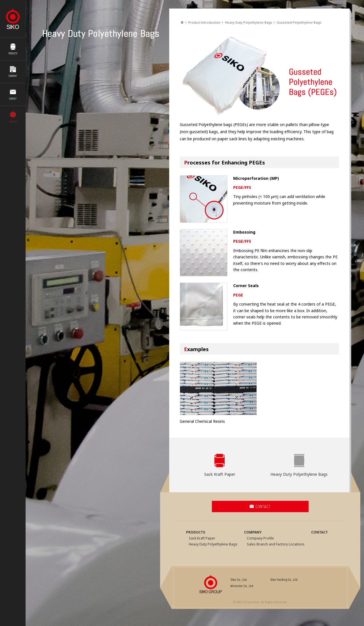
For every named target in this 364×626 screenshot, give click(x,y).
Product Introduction (204, 22)
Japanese (13, 120)
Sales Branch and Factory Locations (276, 544)
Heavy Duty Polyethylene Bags (249, 22)
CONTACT (13, 97)
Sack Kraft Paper (220, 474)
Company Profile (260, 538)
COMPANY (13, 74)
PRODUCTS (13, 52)
